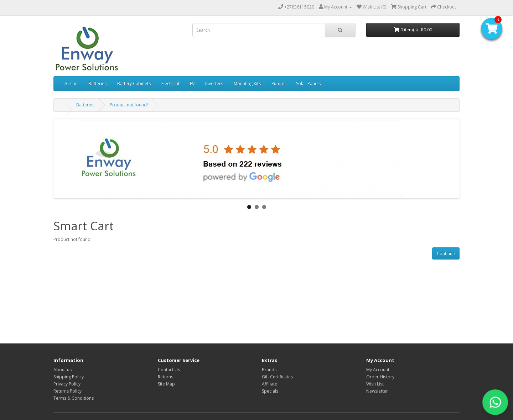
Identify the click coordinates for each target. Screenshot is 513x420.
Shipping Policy (69, 377)
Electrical (170, 83)
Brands (269, 370)
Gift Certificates (277, 377)
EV (192, 83)
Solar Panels (308, 83)
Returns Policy (68, 391)
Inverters (214, 83)
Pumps (278, 83)
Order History (380, 377)
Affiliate (270, 384)
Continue (446, 254)
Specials (270, 391)
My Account (378, 370)
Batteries (97, 83)
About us (63, 370)
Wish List (375, 384)
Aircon (71, 83)
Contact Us (169, 370)
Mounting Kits (247, 83)
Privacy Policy (67, 384)
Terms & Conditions (74, 398)
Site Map (166, 384)
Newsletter (377, 391)
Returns (165, 377)
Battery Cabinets (134, 83)
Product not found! (129, 105)
